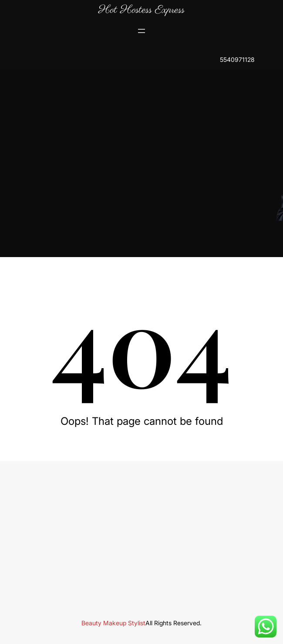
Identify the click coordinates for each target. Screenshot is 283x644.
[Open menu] (141, 31)
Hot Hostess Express (141, 10)
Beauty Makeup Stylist (113, 623)
